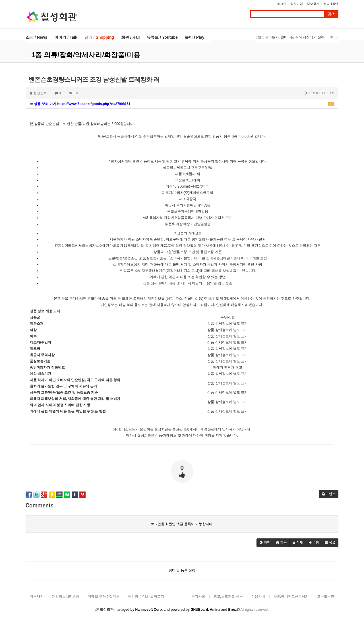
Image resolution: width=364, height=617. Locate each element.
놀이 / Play (195, 37)
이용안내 (258, 597)
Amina (215, 610)
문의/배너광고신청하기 (291, 597)
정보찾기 (313, 4)
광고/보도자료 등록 (228, 597)
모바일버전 (326, 597)
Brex (232, 610)
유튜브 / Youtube (162, 37)
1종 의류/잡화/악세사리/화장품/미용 (86, 55)
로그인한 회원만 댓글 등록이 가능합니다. (182, 524)
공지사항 (198, 597)
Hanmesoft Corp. (149, 610)
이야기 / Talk (66, 37)
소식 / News (36, 37)
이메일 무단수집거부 (104, 597)
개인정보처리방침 (66, 597)
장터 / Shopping (99, 37)
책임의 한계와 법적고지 (146, 597)
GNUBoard (199, 610)
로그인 (282, 4)
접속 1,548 (331, 4)
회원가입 (297, 4)
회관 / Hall (130, 37)
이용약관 (37, 597)
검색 (331, 14)
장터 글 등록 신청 (182, 570)
